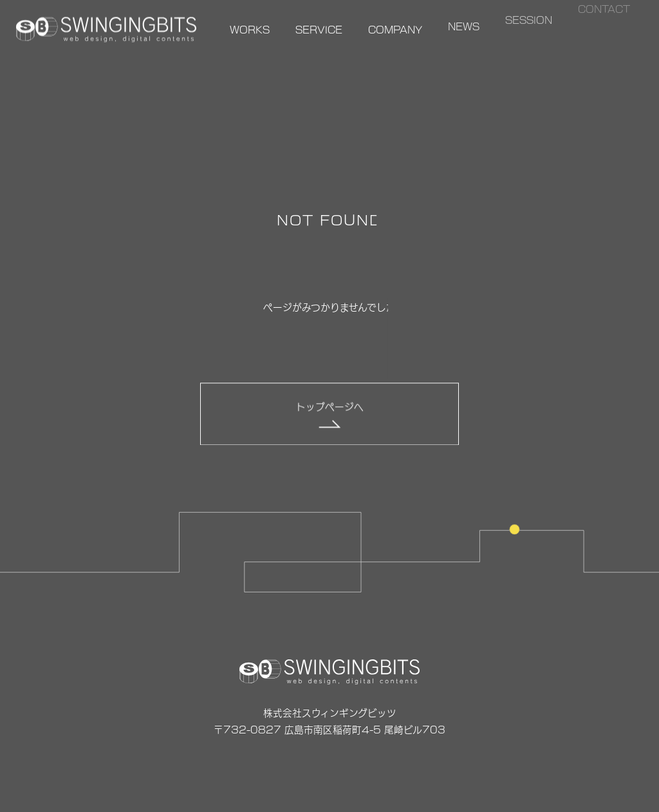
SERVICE (319, 29)
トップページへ (330, 406)
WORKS (250, 29)
